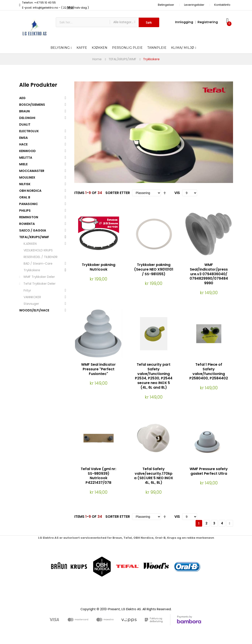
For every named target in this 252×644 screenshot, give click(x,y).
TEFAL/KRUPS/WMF (122, 59)
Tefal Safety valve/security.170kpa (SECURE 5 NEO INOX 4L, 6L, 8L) (154, 476)
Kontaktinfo (222, 5)
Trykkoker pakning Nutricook (99, 267)
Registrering (208, 22)
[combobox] (83, 22)
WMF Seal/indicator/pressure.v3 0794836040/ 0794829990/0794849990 (209, 274)
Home (97, 59)
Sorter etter (118, 193)
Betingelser (166, 5)
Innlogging (184, 22)
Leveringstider (194, 5)
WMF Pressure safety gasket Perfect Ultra (209, 471)
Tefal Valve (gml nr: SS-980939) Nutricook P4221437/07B (98, 476)
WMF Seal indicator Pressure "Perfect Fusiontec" (98, 369)
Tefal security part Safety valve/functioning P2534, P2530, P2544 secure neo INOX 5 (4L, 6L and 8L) (154, 376)
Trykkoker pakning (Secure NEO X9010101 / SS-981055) (154, 269)
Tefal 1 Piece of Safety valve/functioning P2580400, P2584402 (209, 371)
